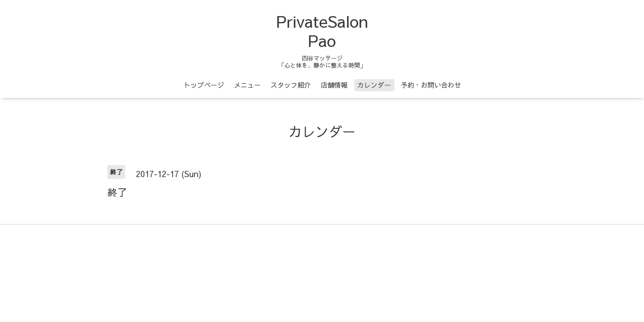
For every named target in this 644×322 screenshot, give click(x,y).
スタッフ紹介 (291, 85)
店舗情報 (334, 85)
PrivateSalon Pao (322, 31)
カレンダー (374, 85)
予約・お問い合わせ (431, 85)
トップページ (204, 85)
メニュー (247, 85)
